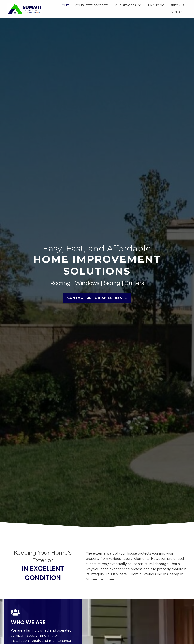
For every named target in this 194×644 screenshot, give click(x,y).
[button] (139, 5)
